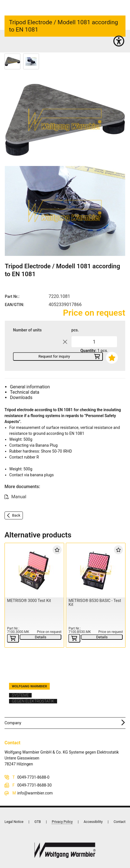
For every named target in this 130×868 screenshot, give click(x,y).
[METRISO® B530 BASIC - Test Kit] (96, 571)
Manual (19, 497)
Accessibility (93, 822)
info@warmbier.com (35, 793)
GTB (38, 822)
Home (10, 42)
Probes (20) (48, 42)
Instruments (27, 42)
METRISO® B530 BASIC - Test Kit (95, 603)
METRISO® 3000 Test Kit (29, 601)
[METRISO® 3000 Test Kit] (34, 571)
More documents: (22, 487)
